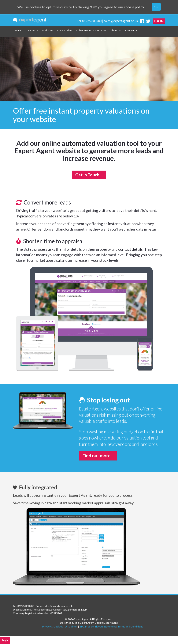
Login (159, 21)
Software (33, 30)
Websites (48, 30)
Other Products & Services (91, 30)
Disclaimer (71, 627)
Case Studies (65, 30)
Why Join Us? (62, 640)
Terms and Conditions (130, 627)
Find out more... (98, 456)
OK (161, 7)
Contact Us (131, 30)
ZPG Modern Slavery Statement (98, 627)
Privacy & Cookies (53, 627)
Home (18, 30)
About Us (116, 30)
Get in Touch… (89, 175)
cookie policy (138, 7)
